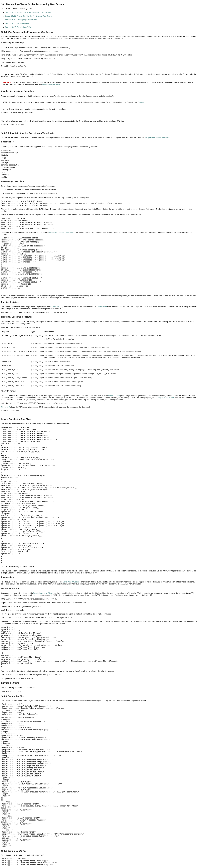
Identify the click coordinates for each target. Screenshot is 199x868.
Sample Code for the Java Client (157, 137)
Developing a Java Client (164, 398)
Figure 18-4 (5, 407)
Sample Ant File (56, 307)
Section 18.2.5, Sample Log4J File (18, 27)
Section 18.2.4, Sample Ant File (17, 23)
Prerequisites (102, 307)
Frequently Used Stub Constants (62, 232)
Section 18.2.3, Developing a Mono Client (21, 20)
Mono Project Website (71, 582)
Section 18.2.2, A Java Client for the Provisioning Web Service (29, 16)
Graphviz (141, 102)
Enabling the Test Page (51, 84)
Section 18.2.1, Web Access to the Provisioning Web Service (28, 12)
